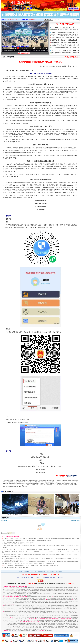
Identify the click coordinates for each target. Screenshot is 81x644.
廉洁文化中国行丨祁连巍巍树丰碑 (27, 51)
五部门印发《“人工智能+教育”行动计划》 (64, 27)
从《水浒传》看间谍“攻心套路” (10, 51)
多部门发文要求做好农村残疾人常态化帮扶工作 (65, 48)
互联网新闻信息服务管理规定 (27, 542)
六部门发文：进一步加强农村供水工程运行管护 (65, 50)
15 (47, 48)
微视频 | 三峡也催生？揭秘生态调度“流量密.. (47, 51)
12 (40, 48)
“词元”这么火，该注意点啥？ (15, 515)
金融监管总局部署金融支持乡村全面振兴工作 (65, 32)
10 (36, 48)
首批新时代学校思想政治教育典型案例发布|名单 (65, 45)
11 (38, 48)
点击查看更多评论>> (75, 521)
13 (42, 48)
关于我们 (21, 571)
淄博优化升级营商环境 (68, 515)
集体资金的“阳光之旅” (65, 24)
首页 (4, 57)
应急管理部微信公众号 (61, 66)
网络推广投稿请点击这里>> (72, 57)
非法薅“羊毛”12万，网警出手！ (41, 515)
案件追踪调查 (10, 57)
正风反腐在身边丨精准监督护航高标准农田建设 (65, 37)
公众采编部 (26, 571)
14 (45, 48)
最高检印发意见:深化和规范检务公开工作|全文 (65, 43)
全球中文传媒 (14, 5)
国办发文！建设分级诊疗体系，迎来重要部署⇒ (65, 30)
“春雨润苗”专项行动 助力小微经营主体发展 (64, 40)
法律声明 (31, 571)
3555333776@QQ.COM (13, 20)
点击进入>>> (32, 20)
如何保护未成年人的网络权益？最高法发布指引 (65, 53)
